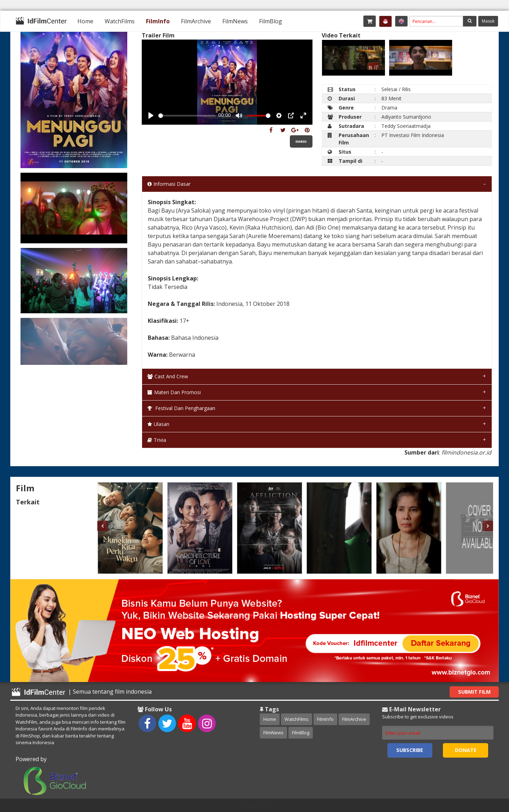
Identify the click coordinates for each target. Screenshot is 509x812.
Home (85, 21)
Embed (301, 141)
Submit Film (474, 692)
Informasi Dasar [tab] (169, 184)
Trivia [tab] (157, 440)
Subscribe (410, 750)
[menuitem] (85, 21)
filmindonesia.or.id (466, 452)
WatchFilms (120, 21)
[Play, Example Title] (151, 115)
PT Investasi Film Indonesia (413, 135)
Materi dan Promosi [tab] (174, 392)
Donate (466, 750)
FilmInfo (158, 21)
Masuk (488, 21)
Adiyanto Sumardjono (406, 117)
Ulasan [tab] (158, 424)
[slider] (187, 116)
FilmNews (235, 21)
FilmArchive (196, 21)
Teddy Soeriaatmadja (406, 126)
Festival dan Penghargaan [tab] (181, 408)
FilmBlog (271, 21)
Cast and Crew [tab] (168, 376)
